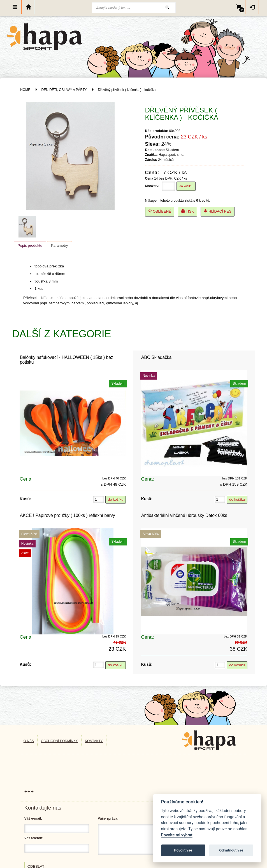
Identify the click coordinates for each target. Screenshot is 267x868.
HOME (25, 90)
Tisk (187, 211)
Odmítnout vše (231, 850)
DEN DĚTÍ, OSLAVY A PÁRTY (65, 90)
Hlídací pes (218, 211)
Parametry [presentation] (60, 245)
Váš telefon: (34, 838)
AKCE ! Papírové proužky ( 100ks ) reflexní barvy (68, 515)
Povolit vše (183, 850)
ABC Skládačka (156, 357)
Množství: (153, 186)
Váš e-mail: (33, 818)
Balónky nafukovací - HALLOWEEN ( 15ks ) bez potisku (67, 360)
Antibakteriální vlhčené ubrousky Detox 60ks (184, 515)
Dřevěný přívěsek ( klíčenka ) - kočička (127, 90)
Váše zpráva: (108, 818)
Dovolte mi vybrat (177, 835)
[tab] (30, 246)
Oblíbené (160, 211)
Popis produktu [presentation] (30, 245)
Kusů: (25, 499)
